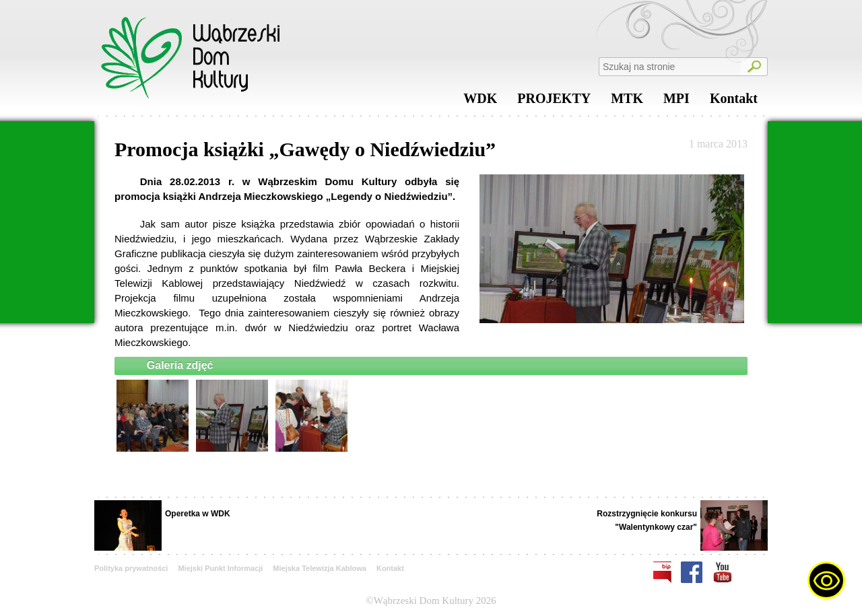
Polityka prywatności (131, 568)
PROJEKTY (554, 102)
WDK (480, 102)
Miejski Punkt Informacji (220, 568)
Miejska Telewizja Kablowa (320, 568)
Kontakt (734, 102)
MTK (627, 102)
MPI (676, 102)
